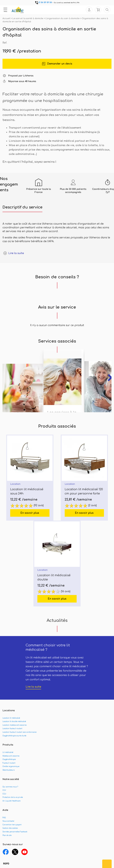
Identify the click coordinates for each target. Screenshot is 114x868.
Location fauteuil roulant (12, 729)
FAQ (4, 818)
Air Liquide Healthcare (11, 801)
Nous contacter (8, 821)
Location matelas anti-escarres (15, 725)
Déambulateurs (9, 770)
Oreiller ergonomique (11, 766)
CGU (4, 794)
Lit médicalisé (8, 752)
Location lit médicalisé (11, 718)
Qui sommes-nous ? (10, 787)
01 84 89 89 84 (43, 3)
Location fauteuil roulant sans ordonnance (19, 732)
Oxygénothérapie (9, 759)
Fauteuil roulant (9, 763)
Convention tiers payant (12, 825)
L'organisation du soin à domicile (63, 18)
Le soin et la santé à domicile (28, 18)
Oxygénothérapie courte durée (14, 736)
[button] (6, 864)
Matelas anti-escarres (11, 756)
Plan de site (7, 835)
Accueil (7, 18)
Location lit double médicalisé (14, 721)
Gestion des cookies (10, 828)
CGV (4, 790)
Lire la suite (33, 687)
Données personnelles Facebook (15, 832)
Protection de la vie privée (13, 797)
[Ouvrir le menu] (5, 10)
